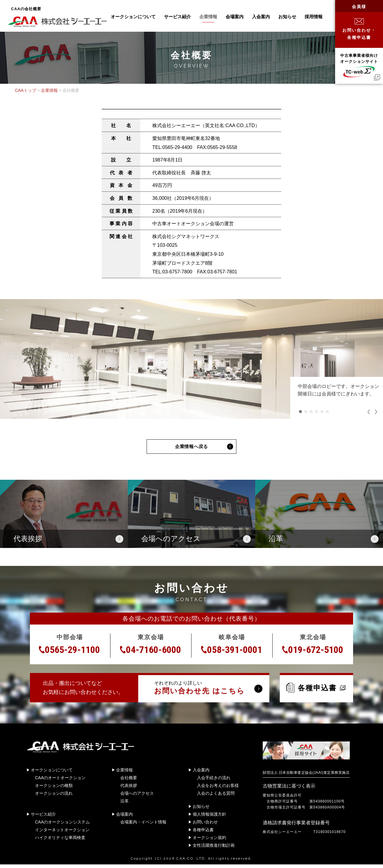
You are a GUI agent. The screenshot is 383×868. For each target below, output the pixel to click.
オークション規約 (209, 841)
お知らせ (287, 17)
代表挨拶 (129, 789)
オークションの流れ (54, 797)
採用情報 (314, 17)
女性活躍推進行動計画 (214, 849)
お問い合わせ (205, 825)
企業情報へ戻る (191, 448)
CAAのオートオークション (60, 781)
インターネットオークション (62, 833)
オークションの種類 (54, 789)
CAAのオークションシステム (62, 825)
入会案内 (261, 17)
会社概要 (129, 781)
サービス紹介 (177, 17)
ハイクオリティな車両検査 (60, 841)
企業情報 (208, 17)
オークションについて (133, 17)
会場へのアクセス (137, 797)
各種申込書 (316, 691)
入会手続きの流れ (214, 781)
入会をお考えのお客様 (218, 789)
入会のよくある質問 (216, 797)
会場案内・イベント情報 (143, 825)
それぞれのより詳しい (204, 691)
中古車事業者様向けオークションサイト (359, 65)
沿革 (124, 804)
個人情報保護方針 (209, 817)
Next (375, 412)
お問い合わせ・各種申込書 (359, 29)
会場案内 (235, 17)
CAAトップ (26, 90)
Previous (369, 412)
